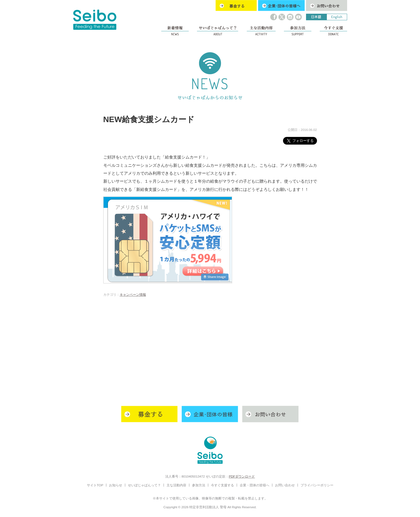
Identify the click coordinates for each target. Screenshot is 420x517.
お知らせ (116, 485)
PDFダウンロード (242, 476)
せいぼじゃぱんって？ (144, 485)
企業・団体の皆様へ (255, 485)
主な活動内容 (176, 485)
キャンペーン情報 (133, 295)
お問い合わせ (285, 485)
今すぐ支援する (222, 485)
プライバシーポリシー (317, 485)
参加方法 (199, 485)
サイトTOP (95, 485)
